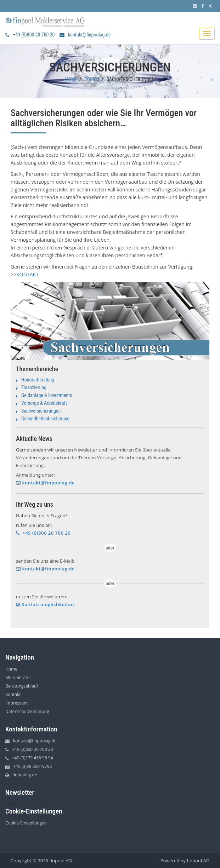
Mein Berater (18, 677)
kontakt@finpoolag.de (85, 35)
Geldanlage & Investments (47, 395)
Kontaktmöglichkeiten (45, 604)
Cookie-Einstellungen (26, 823)
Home (71, 79)
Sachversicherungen (41, 411)
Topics (92, 79)
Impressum (16, 703)
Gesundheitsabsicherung (46, 419)
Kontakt (13, 694)
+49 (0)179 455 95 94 (29, 758)
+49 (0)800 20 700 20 (30, 35)
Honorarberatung (38, 380)
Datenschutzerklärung (27, 711)
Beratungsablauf (22, 686)
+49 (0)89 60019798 (29, 766)
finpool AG (198, 861)
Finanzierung (34, 387)
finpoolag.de (21, 775)
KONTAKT (27, 274)
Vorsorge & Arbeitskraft (44, 403)
